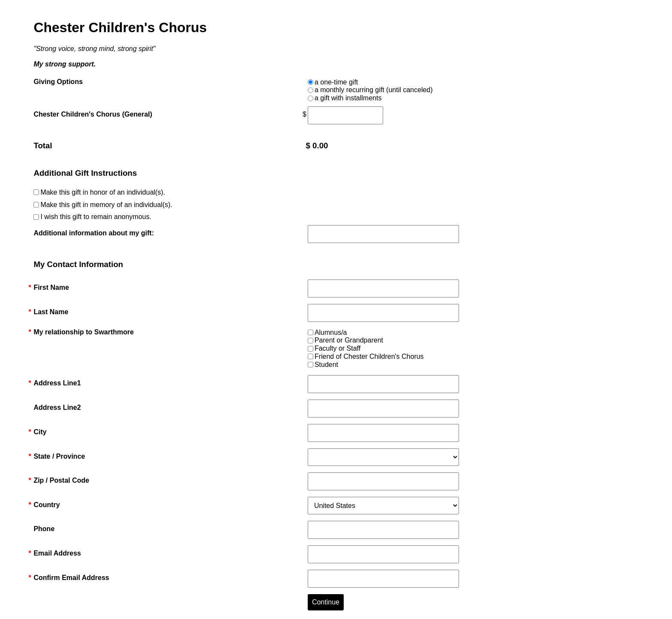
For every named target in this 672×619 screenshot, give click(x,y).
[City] (383, 433)
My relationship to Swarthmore (84, 332)
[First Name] (383, 288)
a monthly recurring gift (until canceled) (374, 90)
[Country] (383, 506)
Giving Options (58, 82)
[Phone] (383, 530)
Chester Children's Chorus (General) (93, 114)
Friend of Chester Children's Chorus (369, 356)
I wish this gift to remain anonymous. (96, 217)
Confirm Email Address (71, 578)
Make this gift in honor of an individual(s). (103, 192)
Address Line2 (57, 407)
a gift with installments (348, 98)
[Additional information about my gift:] (383, 234)
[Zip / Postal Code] (383, 481)
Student (326, 365)
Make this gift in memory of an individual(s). (106, 205)
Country (46, 505)
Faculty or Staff (337, 348)
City (40, 432)
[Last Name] (383, 313)
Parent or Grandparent (349, 340)
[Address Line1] (383, 384)
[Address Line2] (383, 409)
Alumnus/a (331, 332)
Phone (44, 529)
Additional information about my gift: (94, 233)
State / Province (59, 457)
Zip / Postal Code (61, 481)
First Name (51, 288)
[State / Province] (383, 457)
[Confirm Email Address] (383, 579)
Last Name (51, 312)
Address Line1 (57, 383)
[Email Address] (383, 554)
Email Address (57, 553)
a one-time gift (336, 82)
